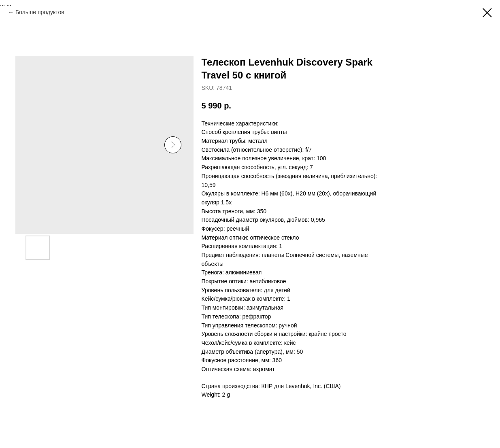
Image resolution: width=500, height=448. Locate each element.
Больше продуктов (40, 12)
